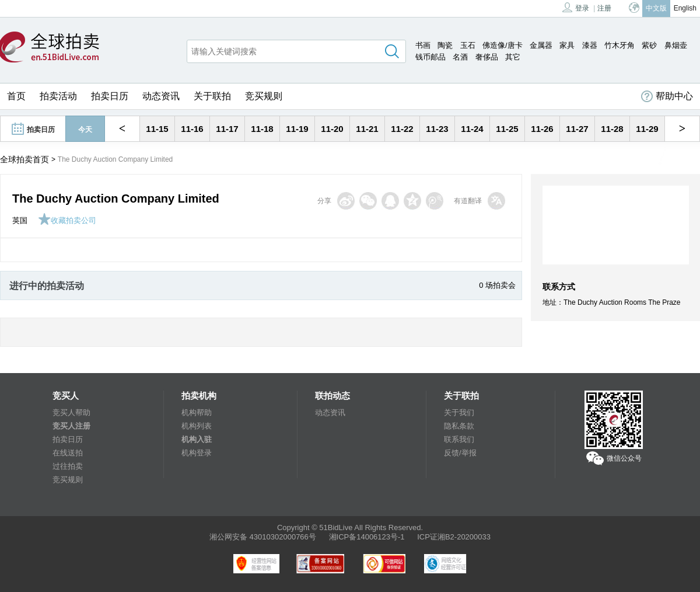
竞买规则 (264, 96)
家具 (567, 45)
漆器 (590, 45)
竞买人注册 (71, 426)
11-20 (332, 129)
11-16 (192, 129)
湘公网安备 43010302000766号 (263, 537)
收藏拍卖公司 (67, 220)
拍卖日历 (110, 96)
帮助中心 (667, 96)
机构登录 (197, 453)
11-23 (437, 129)
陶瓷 (445, 45)
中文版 (656, 8)
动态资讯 (161, 96)
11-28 (612, 129)
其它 (513, 57)
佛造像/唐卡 (503, 45)
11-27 (577, 129)
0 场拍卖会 (497, 285)
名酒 (460, 57)
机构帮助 (197, 412)
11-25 (507, 129)
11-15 (157, 129)
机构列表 (197, 426)
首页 (16, 96)
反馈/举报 (460, 453)
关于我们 (459, 412)
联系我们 (459, 439)
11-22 (402, 129)
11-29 (647, 129)
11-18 (262, 129)
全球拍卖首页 (24, 159)
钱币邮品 (430, 57)
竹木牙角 (619, 45)
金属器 (541, 45)
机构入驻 (197, 439)
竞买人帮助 (71, 412)
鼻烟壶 (676, 45)
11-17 (227, 129)
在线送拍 (68, 453)
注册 (604, 8)
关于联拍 (212, 96)
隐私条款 (459, 426)
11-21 (367, 129)
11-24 (472, 129)
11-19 (297, 129)
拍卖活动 (58, 96)
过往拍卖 (68, 466)
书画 (423, 45)
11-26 (542, 129)
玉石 (468, 45)
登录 (576, 7)
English (685, 8)
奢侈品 (487, 57)
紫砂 (649, 45)
